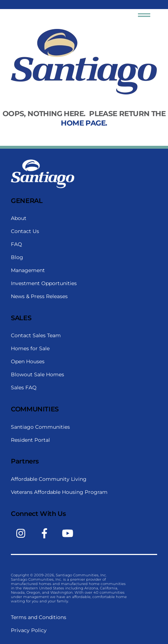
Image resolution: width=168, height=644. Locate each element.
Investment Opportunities (44, 283)
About (19, 218)
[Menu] (144, 16)
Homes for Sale (30, 348)
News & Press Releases (39, 296)
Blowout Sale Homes (37, 374)
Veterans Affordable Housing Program (59, 492)
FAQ (16, 244)
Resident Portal (30, 440)
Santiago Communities (40, 427)
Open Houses (28, 361)
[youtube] (69, 533)
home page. (84, 123)
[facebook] (46, 533)
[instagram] (23, 533)
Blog (17, 257)
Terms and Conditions (39, 617)
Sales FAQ (24, 387)
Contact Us (25, 231)
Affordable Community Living (49, 479)
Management (28, 270)
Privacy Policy (29, 630)
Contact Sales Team (36, 335)
